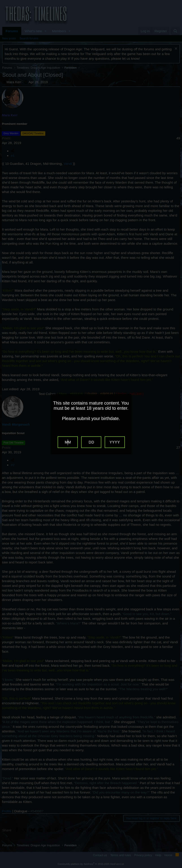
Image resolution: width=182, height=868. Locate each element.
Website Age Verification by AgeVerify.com (176, 867)
